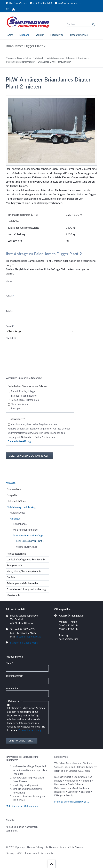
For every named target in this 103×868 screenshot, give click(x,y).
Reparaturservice (79, 35)
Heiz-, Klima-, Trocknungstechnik (24, 571)
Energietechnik (14, 565)
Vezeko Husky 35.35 (27, 547)
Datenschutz (46, 853)
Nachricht (12, 338)
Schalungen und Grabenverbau (23, 583)
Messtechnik (13, 595)
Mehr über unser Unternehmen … (23, 806)
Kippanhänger (20, 524)
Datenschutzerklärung (19, 441)
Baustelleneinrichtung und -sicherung (26, 589)
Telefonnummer (14, 676)
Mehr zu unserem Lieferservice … (72, 802)
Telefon (10, 311)
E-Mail (11, 296)
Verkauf (40, 35)
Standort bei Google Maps (24, 643)
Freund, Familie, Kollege (23, 391)
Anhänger (83, 58)
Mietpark (24, 35)
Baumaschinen (14, 489)
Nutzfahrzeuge (18, 513)
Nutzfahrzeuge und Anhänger (61, 58)
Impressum (31, 853)
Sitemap (10, 853)
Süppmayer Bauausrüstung (19, 58)
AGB (20, 853)
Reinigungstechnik (16, 554)
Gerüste (11, 577)
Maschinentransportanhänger (20, 62)
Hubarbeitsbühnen (17, 501)
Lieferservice (57, 35)
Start (10, 35)
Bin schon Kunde (19, 404)
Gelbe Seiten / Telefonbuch (25, 400)
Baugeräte (12, 495)
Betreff (11, 326)
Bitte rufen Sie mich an (22, 741)
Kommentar (12, 688)
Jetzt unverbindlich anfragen (29, 456)
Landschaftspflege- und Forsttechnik (26, 559)
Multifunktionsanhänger (26, 530)
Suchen (94, 24)
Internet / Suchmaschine (23, 396)
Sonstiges (16, 408)
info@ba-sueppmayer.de (29, 637)
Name (11, 281)
